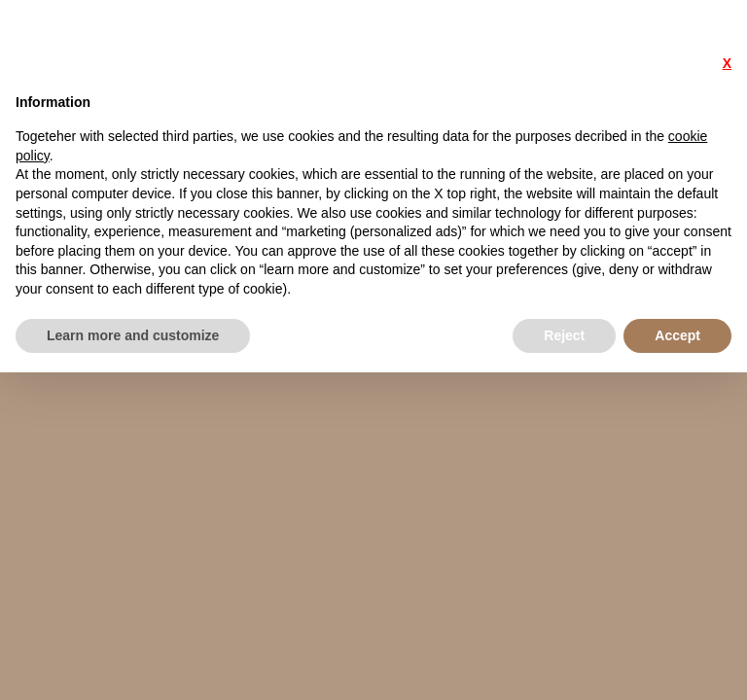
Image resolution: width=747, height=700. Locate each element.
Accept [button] (677, 335)
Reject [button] (564, 335)
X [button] (727, 63)
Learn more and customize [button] (133, 335)
